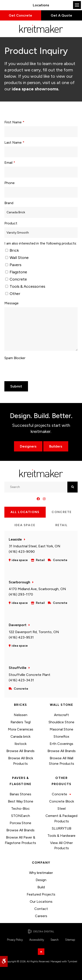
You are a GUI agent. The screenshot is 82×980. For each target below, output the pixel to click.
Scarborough (19, 582)
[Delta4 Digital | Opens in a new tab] (41, 931)
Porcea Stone (20, 823)
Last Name (14, 142)
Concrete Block (62, 801)
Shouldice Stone (61, 722)
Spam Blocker (15, 358)
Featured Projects (41, 894)
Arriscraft (61, 715)
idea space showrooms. (35, 89)
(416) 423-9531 (21, 637)
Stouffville (18, 668)
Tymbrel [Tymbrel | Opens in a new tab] (72, 961)
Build (41, 887)
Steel (62, 809)
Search (55, 940)
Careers (41, 916)
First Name (14, 122)
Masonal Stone (61, 729)
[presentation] (30, 369)
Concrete (16, 279)
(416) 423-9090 (22, 552)
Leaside (15, 539)
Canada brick (20, 736)
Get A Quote (61, 15)
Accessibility (37, 940)
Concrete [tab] (62, 512)
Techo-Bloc (20, 809)
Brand (9, 203)
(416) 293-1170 (21, 594)
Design (41, 880)
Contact (41, 909)
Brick (12, 250)
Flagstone (16, 272)
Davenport (18, 625)
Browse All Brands (20, 751)
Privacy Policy (15, 940)
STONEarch (21, 816)
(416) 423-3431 (21, 680)
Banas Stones (20, 794)
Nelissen (21, 715)
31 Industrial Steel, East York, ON (35, 546)
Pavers (13, 265)
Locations (41, 5)
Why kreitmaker (41, 873)
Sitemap (70, 940)
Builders (56, 446)
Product (11, 223)
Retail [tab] (61, 525)
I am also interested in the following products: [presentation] (41, 243)
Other (13, 294)
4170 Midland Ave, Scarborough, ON (37, 589)
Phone (10, 183)
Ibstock (20, 744)
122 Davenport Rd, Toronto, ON (34, 632)
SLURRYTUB (62, 828)
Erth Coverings (61, 744)
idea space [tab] (25, 525)
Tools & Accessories (25, 286)
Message (11, 303)
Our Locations (41, 902)
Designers (28, 446)
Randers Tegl (21, 722)
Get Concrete (20, 15)
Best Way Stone (21, 801)
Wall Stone (17, 258)
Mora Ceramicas (21, 729)
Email (10, 163)
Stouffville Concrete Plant (30, 675)
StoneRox (61, 736)
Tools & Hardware (61, 836)
